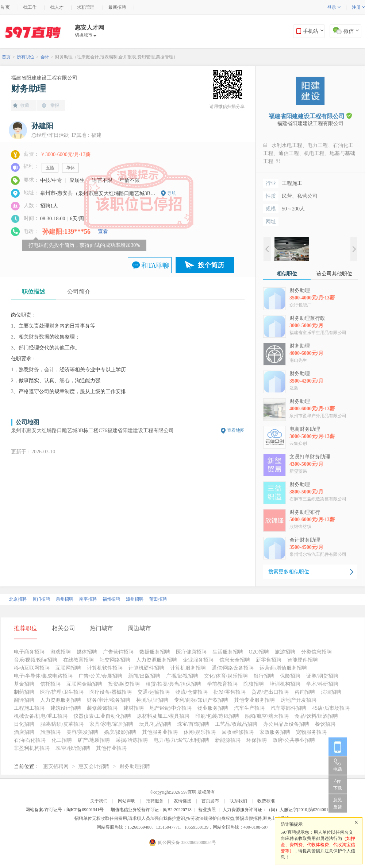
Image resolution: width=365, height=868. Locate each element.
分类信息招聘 (316, 652)
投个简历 (211, 265)
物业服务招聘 (213, 708)
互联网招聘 (68, 668)
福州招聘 (111, 599)
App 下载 (338, 784)
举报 (55, 105)
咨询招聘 (305, 692)
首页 (6, 57)
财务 (54, 326)
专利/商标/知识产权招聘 (201, 700)
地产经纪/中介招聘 (171, 708)
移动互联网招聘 (32, 668)
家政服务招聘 (275, 732)
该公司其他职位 (334, 274)
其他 (59, 348)
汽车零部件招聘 (288, 708)
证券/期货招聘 (322, 676)
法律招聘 (331, 692)
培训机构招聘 (285, 684)
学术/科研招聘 (322, 684)
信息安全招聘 (235, 660)
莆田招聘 (158, 599)
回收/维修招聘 (238, 732)
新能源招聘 (228, 740)
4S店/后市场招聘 (331, 708)
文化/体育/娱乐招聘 (226, 676)
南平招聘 (88, 599)
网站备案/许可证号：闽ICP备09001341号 (65, 810)
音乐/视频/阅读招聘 (36, 660)
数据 (44, 337)
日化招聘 (24, 724)
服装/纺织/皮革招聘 (62, 724)
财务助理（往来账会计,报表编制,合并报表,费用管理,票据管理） (116, 57)
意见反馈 (338, 803)
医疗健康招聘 (191, 652)
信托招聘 (50, 684)
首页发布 (210, 801)
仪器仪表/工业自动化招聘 (102, 716)
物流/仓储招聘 (192, 692)
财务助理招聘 (135, 766)
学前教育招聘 (222, 684)
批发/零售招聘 (230, 692)
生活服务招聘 (228, 652)
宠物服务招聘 (311, 732)
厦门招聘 (41, 599)
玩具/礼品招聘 (155, 724)
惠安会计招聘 (94, 766)
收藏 (25, 105)
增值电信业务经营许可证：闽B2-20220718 (151, 810)
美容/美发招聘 (82, 732)
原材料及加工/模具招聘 (163, 716)
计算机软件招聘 (105, 668)
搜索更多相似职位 (289, 572)
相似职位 (287, 274)
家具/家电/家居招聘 (111, 724)
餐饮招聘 (325, 724)
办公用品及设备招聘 (286, 724)
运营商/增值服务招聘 (283, 668)
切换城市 (86, 35)
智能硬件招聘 (303, 660)
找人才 (57, 7)
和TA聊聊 (155, 266)
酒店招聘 (24, 732)
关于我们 (99, 801)
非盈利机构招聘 (32, 748)
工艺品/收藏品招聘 (236, 724)
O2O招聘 (259, 652)
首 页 (5, 7)
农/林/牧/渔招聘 (73, 748)
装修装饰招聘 (102, 708)
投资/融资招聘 (124, 684)
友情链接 (182, 801)
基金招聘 (24, 684)
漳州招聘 (135, 599)
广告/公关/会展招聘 (100, 676)
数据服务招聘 (155, 652)
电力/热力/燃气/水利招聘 (181, 740)
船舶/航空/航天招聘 (267, 716)
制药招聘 (24, 692)
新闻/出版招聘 (144, 676)
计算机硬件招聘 (146, 668)
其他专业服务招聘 (254, 700)
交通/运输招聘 (154, 692)
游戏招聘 (61, 652)
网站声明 (127, 801)
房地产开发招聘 (299, 700)
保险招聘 (290, 676)
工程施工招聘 (29, 708)
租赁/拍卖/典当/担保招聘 (173, 684)
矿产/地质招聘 (94, 740)
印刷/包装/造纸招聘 (217, 716)
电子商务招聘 (29, 652)
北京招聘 (18, 599)
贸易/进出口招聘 (270, 692)
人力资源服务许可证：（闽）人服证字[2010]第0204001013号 (281, 810)
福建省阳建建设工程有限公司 (44, 78)
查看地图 (236, 430)
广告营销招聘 (118, 652)
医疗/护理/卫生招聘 (62, 692)
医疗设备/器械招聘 (111, 692)
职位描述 (34, 292)
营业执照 (207, 810)
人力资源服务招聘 (157, 660)
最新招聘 (117, 7)
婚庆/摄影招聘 (120, 732)
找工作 (30, 7)
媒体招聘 (87, 652)
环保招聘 (257, 740)
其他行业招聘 (111, 748)
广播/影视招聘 (182, 676)
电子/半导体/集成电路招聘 (43, 676)
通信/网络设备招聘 (233, 668)
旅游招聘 (285, 652)
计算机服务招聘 (188, 668)
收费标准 (266, 801)
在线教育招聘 (78, 660)
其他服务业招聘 (160, 732)
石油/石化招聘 (30, 740)
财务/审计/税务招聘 (109, 700)
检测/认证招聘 (152, 700)
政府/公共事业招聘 (294, 740)
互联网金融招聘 (84, 684)
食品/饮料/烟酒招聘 (316, 716)
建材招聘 (134, 708)
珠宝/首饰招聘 (193, 724)
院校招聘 (254, 684)
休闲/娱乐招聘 (200, 732)
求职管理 (86, 7)
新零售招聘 (269, 660)
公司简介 (79, 292)
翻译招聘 (24, 700)
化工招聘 (62, 740)
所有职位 (26, 57)
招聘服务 (155, 801)
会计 (45, 57)
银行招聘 (264, 676)
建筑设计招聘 (66, 708)
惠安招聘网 (56, 766)
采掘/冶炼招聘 (132, 740)
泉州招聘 (65, 599)
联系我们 (238, 801)
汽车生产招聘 (249, 708)
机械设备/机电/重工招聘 (41, 716)
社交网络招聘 (115, 660)
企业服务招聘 (198, 660)
